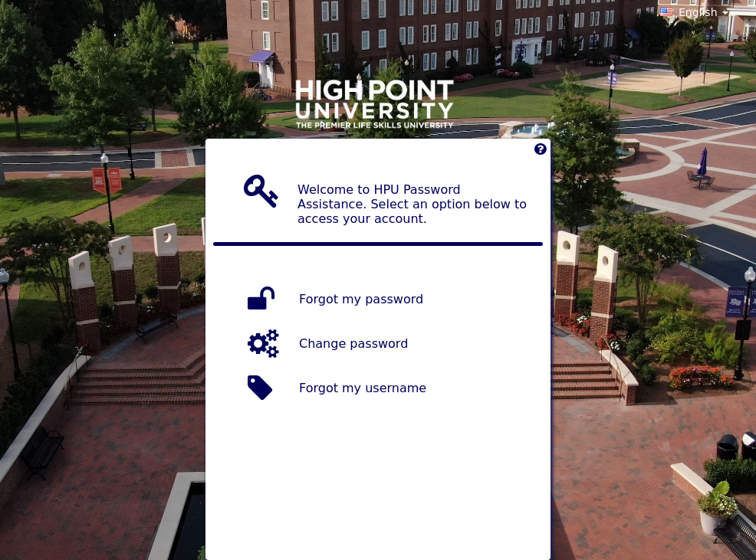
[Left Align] (540, 153)
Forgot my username (363, 388)
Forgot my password (361, 299)
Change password (353, 344)
